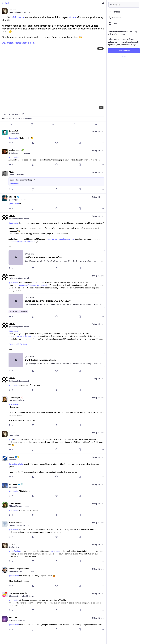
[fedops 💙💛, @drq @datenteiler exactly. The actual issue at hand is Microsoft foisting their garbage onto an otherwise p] (53, 467)
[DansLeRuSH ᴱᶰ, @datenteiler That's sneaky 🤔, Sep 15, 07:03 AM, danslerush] (53, 137)
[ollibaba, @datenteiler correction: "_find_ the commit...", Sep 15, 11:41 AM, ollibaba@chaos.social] (53, 384)
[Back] (50, 3)
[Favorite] (53, 124)
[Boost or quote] (32, 124)
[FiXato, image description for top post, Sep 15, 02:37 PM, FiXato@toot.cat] (53, 181)
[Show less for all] (103, 3)
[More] (96, 125)
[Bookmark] (74, 124)
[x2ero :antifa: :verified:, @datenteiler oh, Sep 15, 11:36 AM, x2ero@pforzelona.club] (53, 203)
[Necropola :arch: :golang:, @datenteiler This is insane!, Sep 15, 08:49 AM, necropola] (53, 490)
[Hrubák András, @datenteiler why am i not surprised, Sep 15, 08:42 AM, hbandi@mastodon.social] (53, 509)
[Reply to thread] (11, 143)
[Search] (124, 5)
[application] (53, 78)
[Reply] (11, 124)
